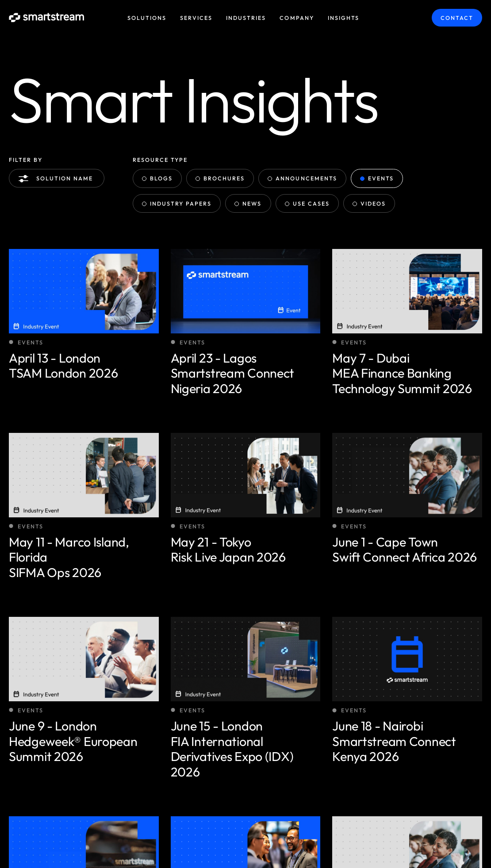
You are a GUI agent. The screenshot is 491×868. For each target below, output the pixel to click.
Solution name (58, 179)
